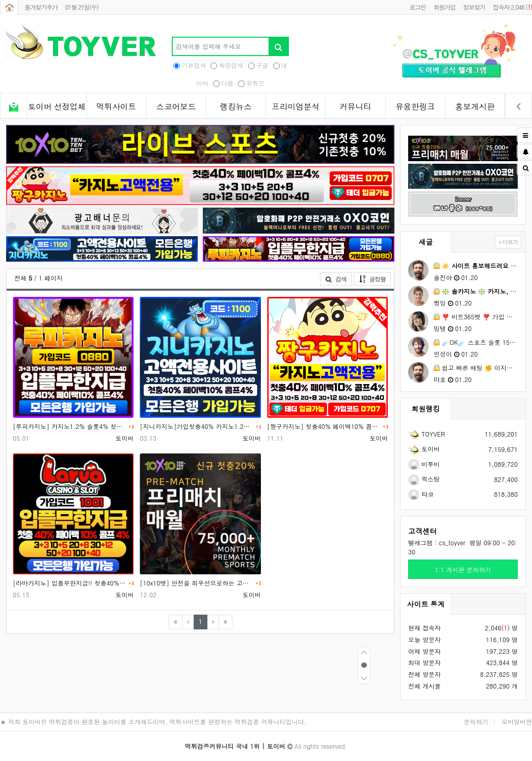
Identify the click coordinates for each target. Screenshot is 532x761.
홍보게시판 (475, 107)
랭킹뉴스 (236, 107)
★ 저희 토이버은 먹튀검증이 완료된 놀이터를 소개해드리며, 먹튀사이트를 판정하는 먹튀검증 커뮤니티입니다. (153, 721)
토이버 (424, 449)
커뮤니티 (355, 107)
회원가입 (445, 7)
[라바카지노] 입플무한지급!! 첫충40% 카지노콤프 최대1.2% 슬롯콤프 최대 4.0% (69, 583)
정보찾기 (474, 7)
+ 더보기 (508, 242)
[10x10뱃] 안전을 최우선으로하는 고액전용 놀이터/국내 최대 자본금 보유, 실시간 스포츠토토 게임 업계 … (196, 583)
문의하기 (476, 721)
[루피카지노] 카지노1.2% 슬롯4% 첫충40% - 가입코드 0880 (69, 426)
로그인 (417, 7)
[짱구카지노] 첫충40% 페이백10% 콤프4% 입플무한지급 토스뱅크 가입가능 (324, 426)
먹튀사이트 (116, 107)
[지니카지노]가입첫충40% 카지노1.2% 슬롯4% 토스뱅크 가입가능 (196, 426)
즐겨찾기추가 (41, 7)
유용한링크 (415, 107)
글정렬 (375, 278)
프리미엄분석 (296, 107)
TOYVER (427, 434)
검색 (336, 279)
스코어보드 (176, 107)
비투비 (424, 464)
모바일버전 (517, 721)
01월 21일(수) (82, 7)
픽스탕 (424, 479)
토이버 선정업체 (57, 107)
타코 (421, 494)
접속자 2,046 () (512, 7)
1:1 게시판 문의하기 (463, 569)
